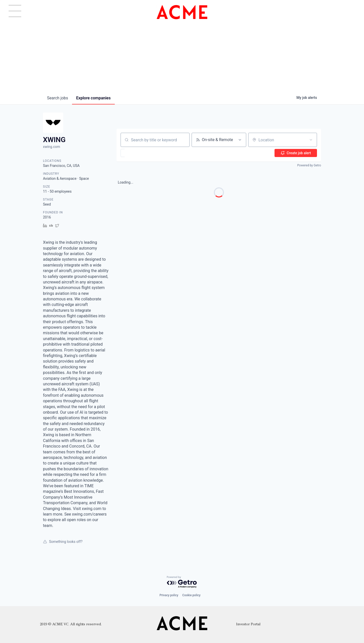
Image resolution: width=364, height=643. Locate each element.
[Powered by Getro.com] (182, 582)
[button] (137, 153)
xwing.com (52, 147)
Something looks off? (63, 542)
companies (93, 98)
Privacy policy (169, 595)
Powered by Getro (309, 165)
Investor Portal (248, 624)
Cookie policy (191, 595)
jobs (58, 98)
